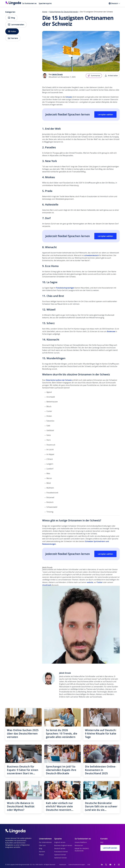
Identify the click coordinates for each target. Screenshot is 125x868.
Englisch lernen (60, 842)
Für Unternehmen (45, 842)
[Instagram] (119, 865)
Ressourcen (79, 846)
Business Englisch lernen (63, 846)
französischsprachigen (65, 288)
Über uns (42, 846)
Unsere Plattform (81, 842)
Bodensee (111, 331)
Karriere (13, 38)
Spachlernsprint (45, 3)
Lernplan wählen (105, 114)
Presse (41, 855)
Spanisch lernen (60, 855)
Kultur (12, 31)
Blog (11, 18)
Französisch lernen (61, 852)
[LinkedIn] (102, 865)
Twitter (100, 582)
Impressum (63, 865)
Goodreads (47, 585)
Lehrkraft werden (110, 848)
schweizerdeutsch (92, 255)
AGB (89, 865)
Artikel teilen (111, 76)
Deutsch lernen (60, 849)
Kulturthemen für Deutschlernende (64, 12)
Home (45, 12)
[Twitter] (106, 865)
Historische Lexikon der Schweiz (59, 380)
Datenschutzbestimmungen (77, 865)
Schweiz (69, 97)
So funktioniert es (29, 3)
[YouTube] (110, 865)
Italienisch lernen (61, 858)
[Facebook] (115, 865)
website (90, 582)
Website (82, 697)
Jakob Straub (57, 74)
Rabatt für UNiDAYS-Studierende (82, 850)
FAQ (102, 842)
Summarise (94, 76)
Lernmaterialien (16, 25)
